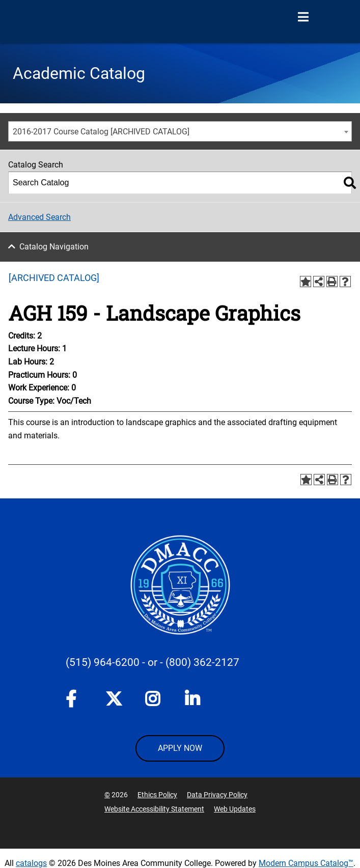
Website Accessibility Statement (154, 809)
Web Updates (235, 809)
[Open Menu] (303, 17)
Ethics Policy (157, 795)
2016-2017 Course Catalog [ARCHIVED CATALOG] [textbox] (101, 132)
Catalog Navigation (54, 247)
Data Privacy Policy (217, 795)
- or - (153, 662)
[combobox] (180, 131)
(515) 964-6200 (103, 662)
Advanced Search (39, 217)
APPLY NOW (180, 748)
